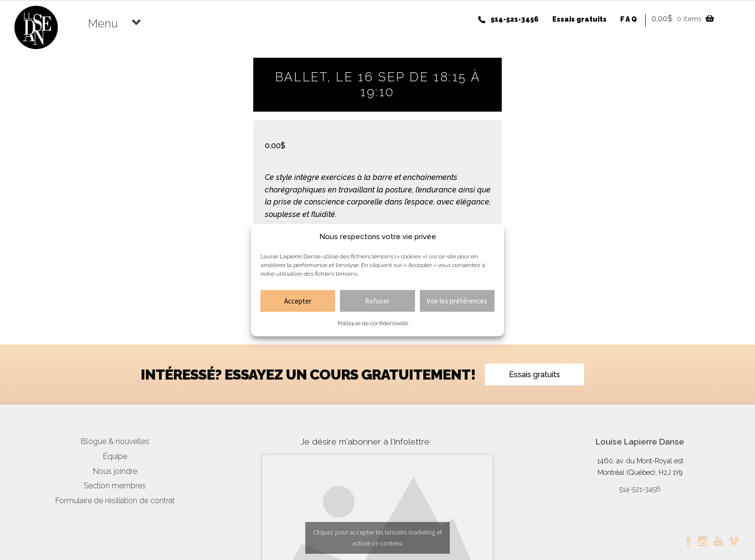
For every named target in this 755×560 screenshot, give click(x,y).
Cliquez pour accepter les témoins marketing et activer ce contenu (377, 538)
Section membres (115, 486)
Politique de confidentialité (373, 323)
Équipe (115, 456)
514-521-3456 (514, 19)
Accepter (298, 301)
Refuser (377, 301)
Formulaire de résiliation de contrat (115, 501)
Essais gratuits (579, 19)
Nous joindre (115, 471)
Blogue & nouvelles (115, 441)
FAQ (629, 19)
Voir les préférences (457, 301)
